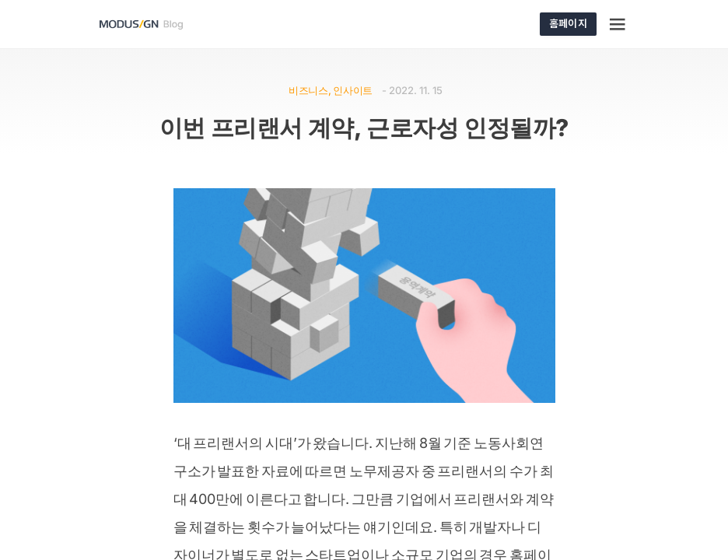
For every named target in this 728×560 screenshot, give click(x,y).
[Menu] (618, 24)
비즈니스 (308, 90)
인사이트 (353, 90)
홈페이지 (568, 23)
